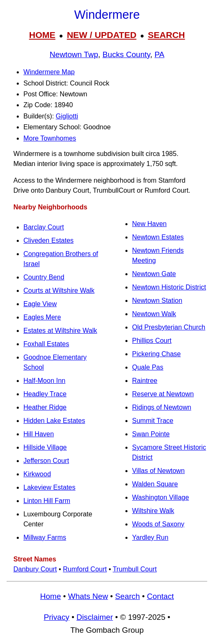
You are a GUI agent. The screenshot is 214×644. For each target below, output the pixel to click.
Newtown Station (157, 301)
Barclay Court (44, 227)
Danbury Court (35, 569)
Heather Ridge (45, 407)
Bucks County (126, 54)
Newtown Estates (158, 237)
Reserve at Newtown (163, 394)
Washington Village (160, 497)
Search (127, 596)
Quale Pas (148, 367)
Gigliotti (67, 116)
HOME (42, 35)
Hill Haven (39, 434)
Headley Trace (45, 394)
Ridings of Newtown (162, 407)
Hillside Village (45, 447)
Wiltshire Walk (153, 511)
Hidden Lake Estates (54, 421)
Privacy (57, 617)
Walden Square (155, 484)
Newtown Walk (154, 314)
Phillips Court (152, 341)
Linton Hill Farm (47, 501)
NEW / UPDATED (102, 35)
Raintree (145, 381)
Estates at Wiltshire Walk (60, 331)
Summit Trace (153, 421)
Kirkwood (37, 474)
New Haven (149, 224)
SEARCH (167, 35)
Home (51, 596)
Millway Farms (45, 537)
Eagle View (40, 304)
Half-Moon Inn (45, 381)
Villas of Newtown (158, 471)
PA (160, 54)
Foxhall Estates (46, 344)
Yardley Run (150, 537)
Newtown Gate (154, 274)
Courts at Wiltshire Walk (59, 291)
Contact (160, 596)
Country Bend (44, 277)
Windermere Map (49, 72)
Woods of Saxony (158, 524)
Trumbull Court (135, 569)
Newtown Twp (74, 54)
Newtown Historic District (169, 287)
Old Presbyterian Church (169, 327)
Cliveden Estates (48, 240)
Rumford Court (85, 569)
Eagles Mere (42, 317)
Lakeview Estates (50, 487)
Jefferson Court (46, 461)
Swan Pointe (151, 434)
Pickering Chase (157, 354)
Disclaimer (95, 617)
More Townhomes (50, 138)
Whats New (88, 596)
